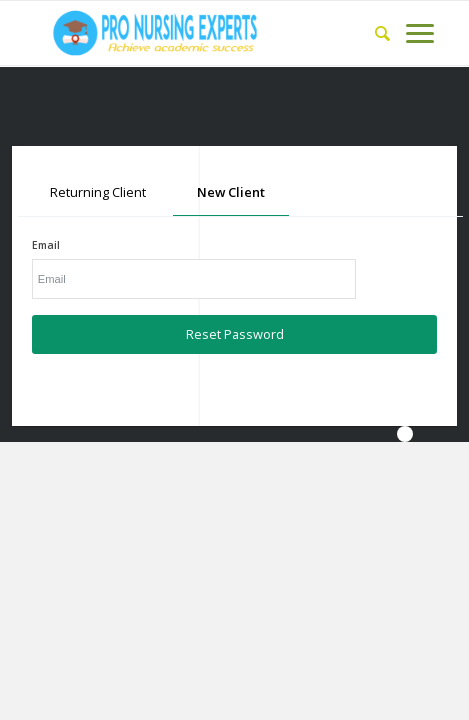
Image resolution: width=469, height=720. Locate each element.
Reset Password (235, 334)
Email (46, 245)
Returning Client (98, 192)
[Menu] (412, 33)
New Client (231, 192)
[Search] (374, 33)
